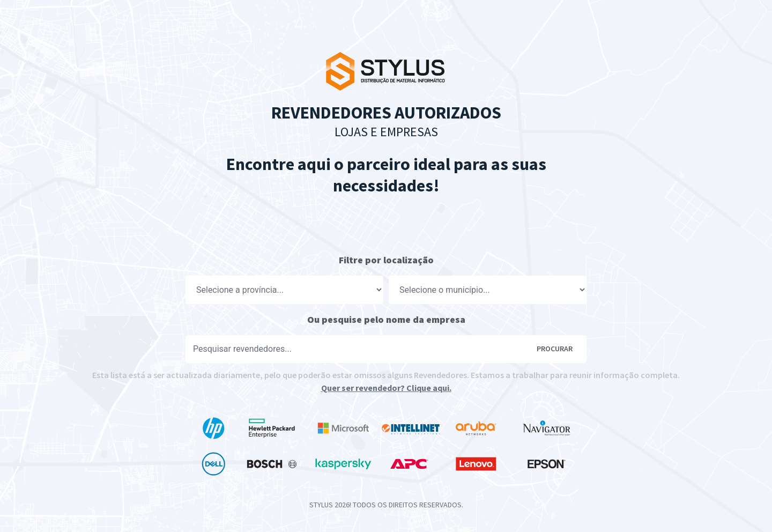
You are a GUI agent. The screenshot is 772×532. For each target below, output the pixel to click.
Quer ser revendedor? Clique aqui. (386, 388)
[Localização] (284, 290)
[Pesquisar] (361, 349)
